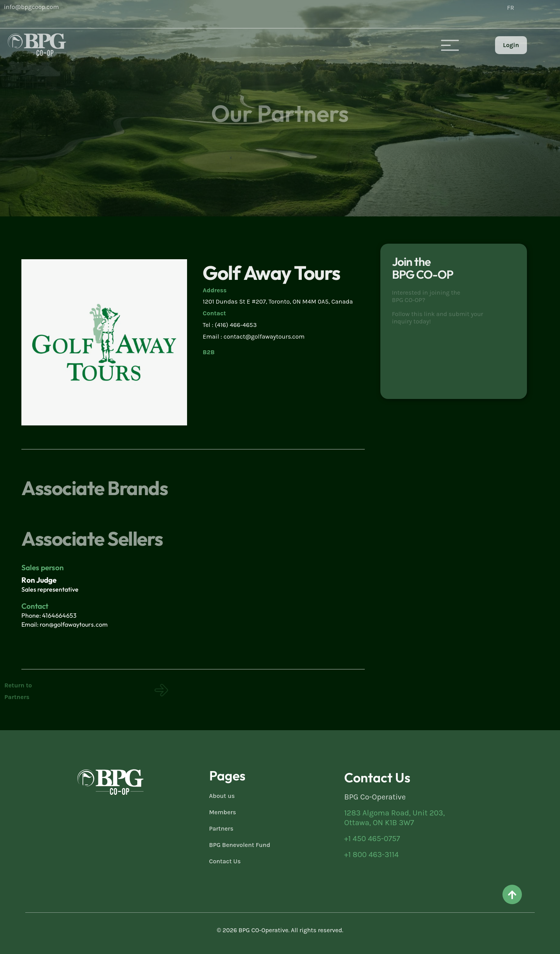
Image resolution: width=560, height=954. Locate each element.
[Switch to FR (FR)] (511, 8)
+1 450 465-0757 (372, 839)
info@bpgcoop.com (31, 7)
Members (223, 812)
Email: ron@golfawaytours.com (65, 624)
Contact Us (225, 861)
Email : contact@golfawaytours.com (254, 336)
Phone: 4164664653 (49, 615)
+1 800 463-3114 (371, 855)
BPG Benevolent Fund (240, 845)
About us (222, 796)
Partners (221, 828)
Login (511, 45)
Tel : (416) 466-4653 (230, 325)
